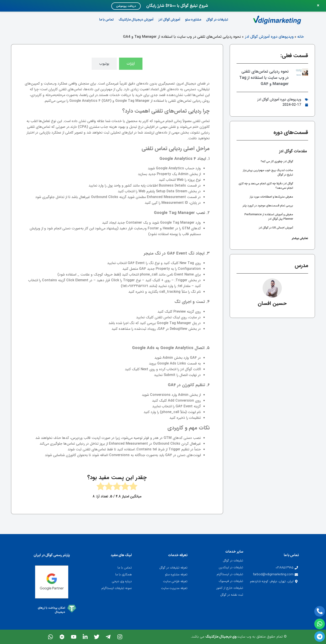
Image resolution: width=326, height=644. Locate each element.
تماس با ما (106, 20)
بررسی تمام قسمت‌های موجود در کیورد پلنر (268, 206)
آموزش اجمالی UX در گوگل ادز (276, 228)
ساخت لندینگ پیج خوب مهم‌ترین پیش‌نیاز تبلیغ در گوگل (268, 173)
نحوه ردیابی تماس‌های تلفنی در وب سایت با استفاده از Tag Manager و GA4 (264, 78)
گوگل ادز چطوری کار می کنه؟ (277, 162)
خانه (301, 37)
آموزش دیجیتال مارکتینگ (136, 20)
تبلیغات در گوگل (217, 20)
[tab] (131, 64)
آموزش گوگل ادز (169, 20)
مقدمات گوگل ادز (293, 151)
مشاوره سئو (193, 20)
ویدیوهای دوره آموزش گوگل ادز (269, 37)
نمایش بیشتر (300, 238)
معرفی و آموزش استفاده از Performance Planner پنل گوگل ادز (269, 217)
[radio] (133, 487)
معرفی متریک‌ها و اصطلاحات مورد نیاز (271, 197)
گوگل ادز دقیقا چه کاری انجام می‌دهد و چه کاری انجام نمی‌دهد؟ (266, 186)
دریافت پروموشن (126, 6)
